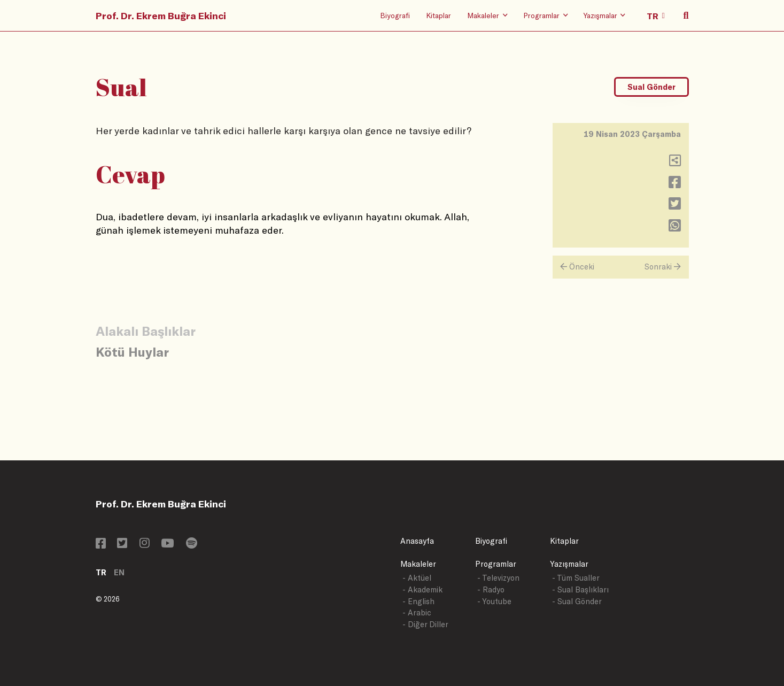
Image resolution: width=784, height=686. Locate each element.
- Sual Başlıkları (580, 589)
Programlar (496, 564)
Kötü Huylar (132, 352)
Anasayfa (417, 541)
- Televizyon (498, 578)
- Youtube (494, 601)
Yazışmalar (569, 564)
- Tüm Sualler (576, 578)
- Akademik (422, 589)
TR (101, 572)
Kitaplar (438, 15)
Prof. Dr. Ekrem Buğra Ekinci (161, 16)
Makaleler (418, 564)
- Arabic (417, 612)
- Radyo (491, 589)
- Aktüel (417, 578)
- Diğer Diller (425, 624)
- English (418, 601)
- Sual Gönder (577, 601)
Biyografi (395, 15)
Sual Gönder (651, 87)
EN (119, 572)
